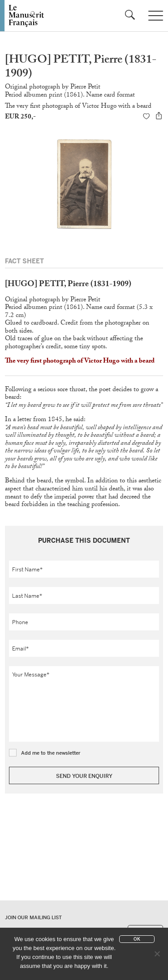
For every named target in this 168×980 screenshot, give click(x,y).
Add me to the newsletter (51, 753)
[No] (157, 954)
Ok (137, 939)
